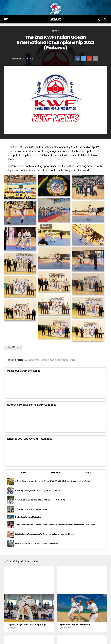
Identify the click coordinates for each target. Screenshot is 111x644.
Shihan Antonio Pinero (64, 354)
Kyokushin (34, 354)
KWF (26, 354)
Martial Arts (46, 354)
